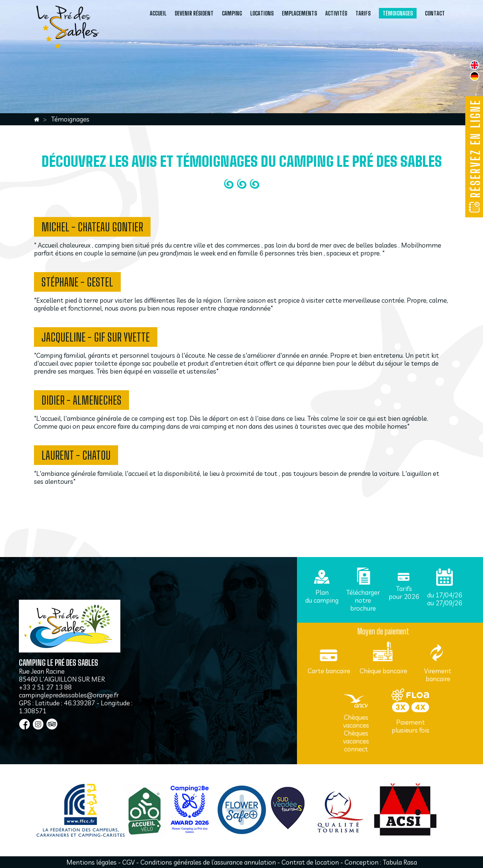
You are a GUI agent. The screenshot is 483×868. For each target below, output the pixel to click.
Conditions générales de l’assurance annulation (209, 862)
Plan (322, 592)
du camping (322, 600)
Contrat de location (310, 862)
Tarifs (404, 589)
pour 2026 (404, 596)
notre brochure (363, 604)
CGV (128, 862)
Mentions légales (92, 862)
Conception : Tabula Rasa (381, 862)
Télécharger (363, 592)
